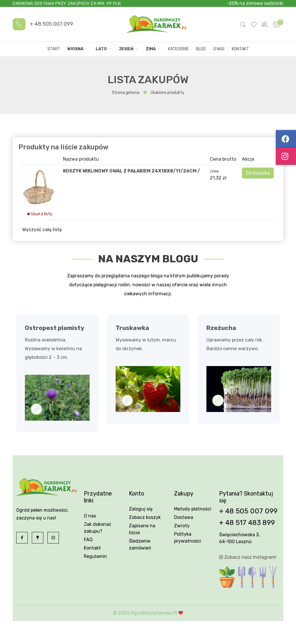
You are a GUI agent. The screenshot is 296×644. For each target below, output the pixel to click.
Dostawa (184, 517)
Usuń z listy (40, 214)
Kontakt (240, 49)
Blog (201, 49)
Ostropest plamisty (55, 328)
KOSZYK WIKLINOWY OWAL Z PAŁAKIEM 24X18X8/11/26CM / (132, 171)
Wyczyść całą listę (42, 230)
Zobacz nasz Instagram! (248, 557)
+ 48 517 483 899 (247, 523)
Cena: (215, 171)
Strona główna (126, 93)
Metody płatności (193, 509)
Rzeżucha (221, 328)
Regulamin (95, 556)
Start (54, 49)
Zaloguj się (141, 509)
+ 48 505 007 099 (51, 24)
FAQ (88, 540)
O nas (219, 49)
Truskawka (132, 328)
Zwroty (182, 526)
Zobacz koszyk (145, 517)
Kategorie (178, 49)
